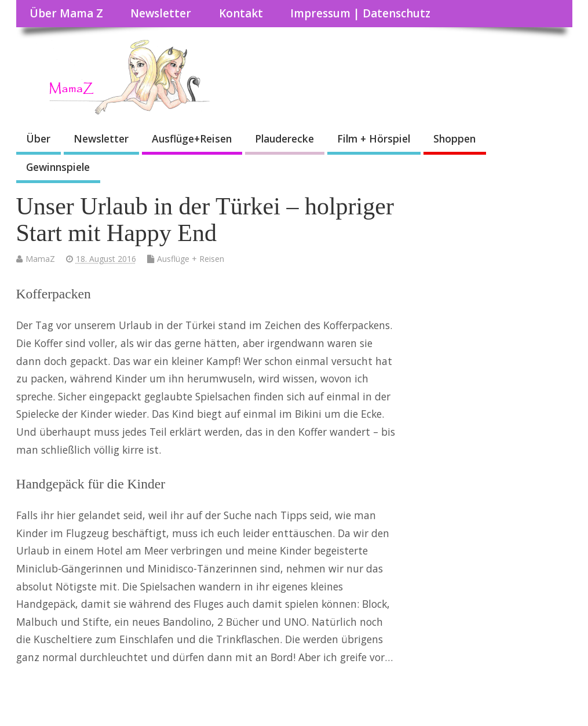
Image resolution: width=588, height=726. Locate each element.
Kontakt (241, 13)
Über (38, 138)
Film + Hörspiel (374, 138)
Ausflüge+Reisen (192, 138)
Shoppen (454, 138)
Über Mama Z (66, 13)
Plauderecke (284, 138)
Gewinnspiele (58, 167)
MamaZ (40, 259)
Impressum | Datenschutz (360, 13)
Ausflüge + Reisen (191, 259)
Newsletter (161, 13)
